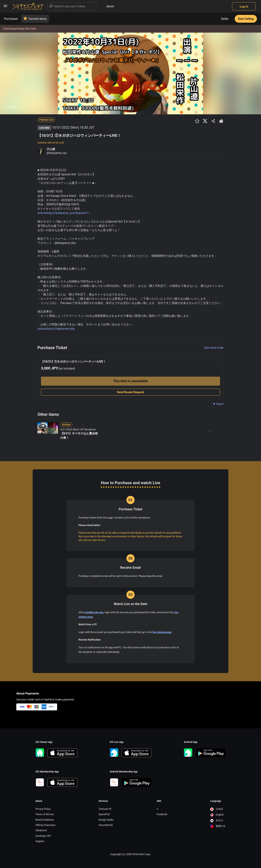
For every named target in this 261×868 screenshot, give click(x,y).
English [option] (217, 815)
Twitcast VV (105, 809)
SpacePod (104, 814)
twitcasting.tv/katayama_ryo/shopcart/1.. (64, 213)
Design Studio (106, 820)
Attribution (41, 830)
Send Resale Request (130, 392)
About (39, 801)
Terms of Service (45, 814)
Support (40, 841)
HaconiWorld (106, 825)
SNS (159, 801)
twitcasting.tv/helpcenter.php (56, 329)
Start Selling (246, 19)
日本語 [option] (217, 809)
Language (216, 801)
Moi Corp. (145, 854)
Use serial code (214, 348)
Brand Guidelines (45, 820)
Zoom (12, 107)
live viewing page (162, 632)
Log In (244, 7)
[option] (218, 809)
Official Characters (45, 825)
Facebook (162, 814)
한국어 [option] (217, 820)
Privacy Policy (43, 809)
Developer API (43, 836)
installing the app (94, 612)
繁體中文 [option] (218, 826)
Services (103, 801)
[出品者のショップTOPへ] (221, 121)
